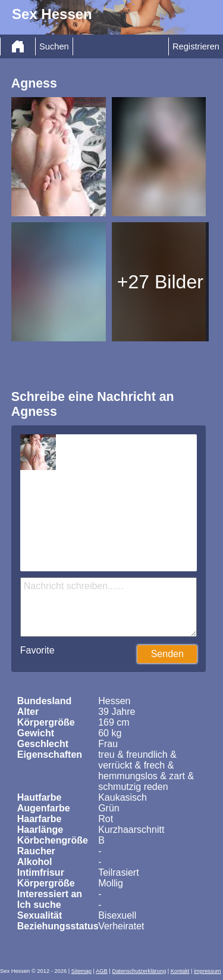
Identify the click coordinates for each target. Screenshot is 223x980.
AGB (102, 971)
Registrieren (196, 46)
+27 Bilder (160, 282)
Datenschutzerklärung (139, 971)
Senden (167, 654)
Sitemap (81, 971)
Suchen (54, 46)
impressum (208, 971)
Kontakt (180, 971)
